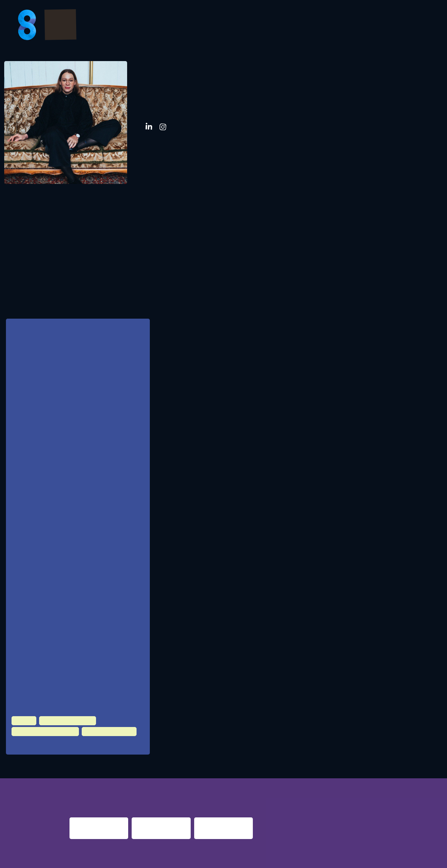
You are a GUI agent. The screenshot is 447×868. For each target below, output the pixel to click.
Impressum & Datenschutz (119, 858)
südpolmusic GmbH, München (69, 521)
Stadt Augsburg (55, 682)
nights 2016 (396, 787)
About (415, 26)
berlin (326, 787)
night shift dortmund (158, 787)
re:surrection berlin (219, 787)
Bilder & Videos (266, 26)
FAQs (351, 26)
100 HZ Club (31, 740)
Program (212, 26)
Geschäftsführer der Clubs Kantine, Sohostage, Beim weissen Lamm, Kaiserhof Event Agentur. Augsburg (87, 486)
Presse (382, 26)
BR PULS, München (58, 639)
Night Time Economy (63, 716)
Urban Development (99, 727)
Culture (23, 716)
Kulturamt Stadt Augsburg (66, 584)
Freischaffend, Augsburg (64, 611)
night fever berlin (91, 787)
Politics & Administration (41, 727)
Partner (318, 26)
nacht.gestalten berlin (284, 787)
